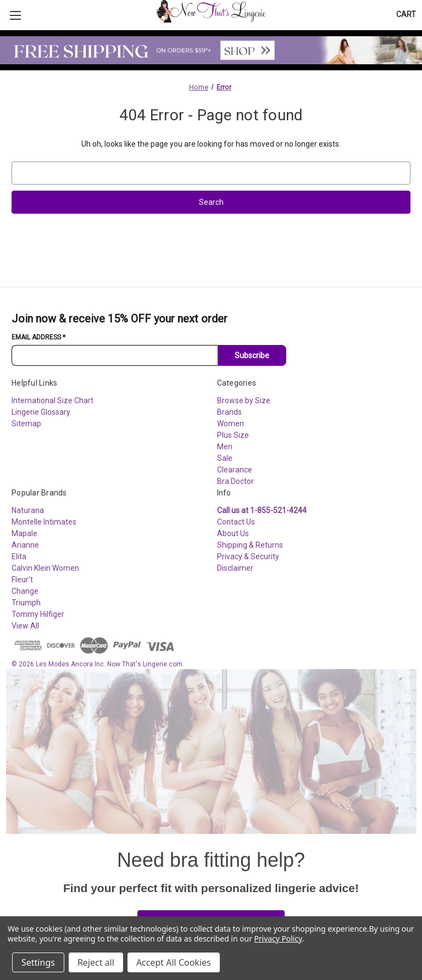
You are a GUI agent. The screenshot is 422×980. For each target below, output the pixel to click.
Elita (19, 556)
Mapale (24, 533)
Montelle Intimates (44, 522)
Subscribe (252, 355)
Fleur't (22, 580)
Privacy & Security (248, 556)
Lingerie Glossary (41, 412)
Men (225, 447)
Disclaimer (235, 568)
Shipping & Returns (250, 545)
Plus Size (233, 435)
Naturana (28, 510)
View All (25, 626)
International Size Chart (52, 400)
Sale (225, 458)
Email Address (38, 337)
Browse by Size (244, 400)
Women (231, 424)
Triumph (26, 603)
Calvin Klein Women (45, 568)
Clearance (235, 470)
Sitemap (26, 424)
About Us (233, 533)
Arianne (25, 545)
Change (25, 591)
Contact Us (236, 522)
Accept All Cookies (174, 962)
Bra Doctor (235, 481)
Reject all (96, 962)
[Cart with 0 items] (406, 15)
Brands (229, 412)
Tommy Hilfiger (38, 614)
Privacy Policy (278, 939)
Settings (38, 962)
